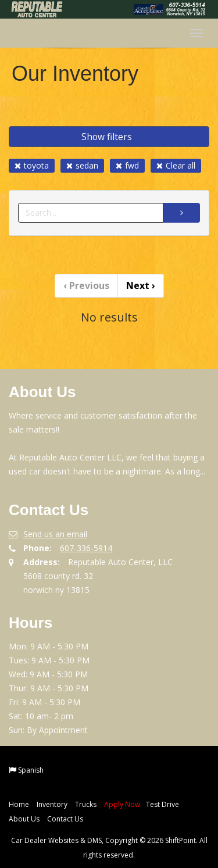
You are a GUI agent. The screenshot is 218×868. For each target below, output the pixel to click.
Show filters (107, 137)
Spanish (31, 770)
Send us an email (55, 534)
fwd (127, 165)
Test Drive (162, 804)
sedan (82, 165)
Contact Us (65, 819)
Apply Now (122, 804)
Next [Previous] (141, 285)
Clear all (176, 165)
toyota (32, 165)
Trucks (86, 804)
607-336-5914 (86, 548)
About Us (24, 819)
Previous (86, 285)
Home (19, 804)
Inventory (52, 804)
